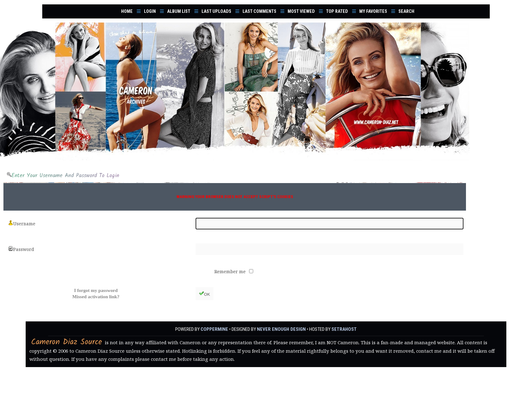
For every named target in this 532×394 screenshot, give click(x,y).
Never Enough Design (281, 329)
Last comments (259, 11)
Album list (179, 11)
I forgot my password (96, 290)
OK (205, 294)
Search (406, 11)
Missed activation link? (96, 297)
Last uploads (216, 11)
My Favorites (373, 11)
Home (127, 11)
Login (150, 11)
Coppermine (215, 329)
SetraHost (343, 329)
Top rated (337, 11)
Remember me (231, 271)
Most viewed (301, 11)
